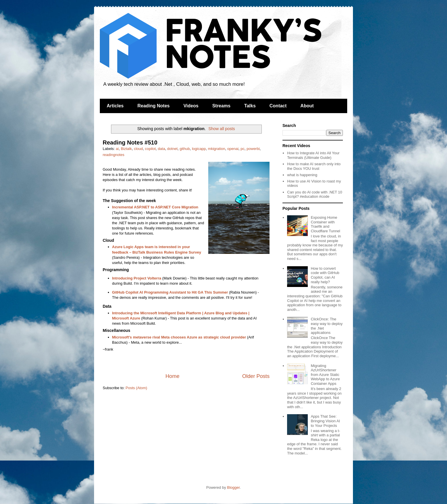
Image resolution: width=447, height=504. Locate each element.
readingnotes (113, 155)
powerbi (253, 149)
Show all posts (222, 129)
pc (242, 149)
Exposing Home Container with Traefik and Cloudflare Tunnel (325, 224)
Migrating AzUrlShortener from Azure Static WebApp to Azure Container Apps (325, 375)
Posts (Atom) (136, 388)
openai (233, 149)
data (162, 149)
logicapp (199, 149)
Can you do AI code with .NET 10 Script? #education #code (315, 194)
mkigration (217, 149)
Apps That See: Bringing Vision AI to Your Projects (325, 421)
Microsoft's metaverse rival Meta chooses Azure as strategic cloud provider (179, 337)
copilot (150, 149)
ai (117, 149)
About (307, 106)
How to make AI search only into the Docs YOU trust (314, 166)
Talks (250, 106)
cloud (138, 149)
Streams (221, 106)
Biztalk (126, 149)
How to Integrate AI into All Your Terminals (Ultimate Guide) (313, 155)
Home (172, 376)
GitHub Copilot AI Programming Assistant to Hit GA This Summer (170, 292)
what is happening (302, 175)
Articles (115, 106)
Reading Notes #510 (130, 142)
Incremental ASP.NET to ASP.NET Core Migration (155, 207)
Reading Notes (154, 106)
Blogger (233, 487)
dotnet (172, 149)
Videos (191, 106)
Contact (278, 106)
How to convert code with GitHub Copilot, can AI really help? (325, 275)
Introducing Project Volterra (137, 278)
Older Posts (256, 376)
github (185, 149)
